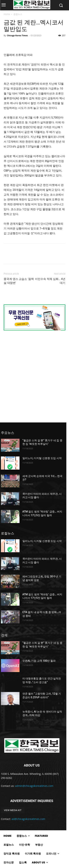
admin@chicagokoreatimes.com (34, 786)
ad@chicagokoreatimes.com (28, 819)
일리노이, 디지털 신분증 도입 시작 (42, 458)
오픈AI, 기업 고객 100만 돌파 (39, 661)
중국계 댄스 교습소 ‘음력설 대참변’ (19, 281)
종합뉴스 (18, 14)
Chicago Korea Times (17, 35)
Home (7, 14)
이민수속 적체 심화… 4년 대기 (50, 281)
